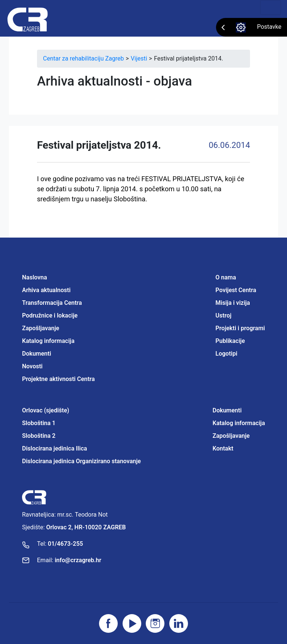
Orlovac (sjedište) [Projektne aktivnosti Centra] (46, 410)
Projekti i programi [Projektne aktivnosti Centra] (240, 328)
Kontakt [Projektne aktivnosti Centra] (223, 448)
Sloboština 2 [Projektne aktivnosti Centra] (39, 436)
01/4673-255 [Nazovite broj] (65, 544)
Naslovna (35, 277)
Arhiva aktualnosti (46, 290)
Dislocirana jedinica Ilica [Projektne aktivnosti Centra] (55, 448)
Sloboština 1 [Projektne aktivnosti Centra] (39, 423)
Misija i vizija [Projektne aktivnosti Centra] (233, 303)
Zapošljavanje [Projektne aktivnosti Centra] (231, 436)
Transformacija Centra (52, 303)
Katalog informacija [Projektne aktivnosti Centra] (239, 423)
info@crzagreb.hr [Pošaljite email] (78, 560)
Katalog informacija (48, 341)
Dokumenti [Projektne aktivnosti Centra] (227, 410)
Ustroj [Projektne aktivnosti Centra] (224, 315)
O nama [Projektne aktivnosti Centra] (226, 277)
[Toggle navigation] (271, 7)
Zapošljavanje (41, 328)
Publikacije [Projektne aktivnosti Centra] (230, 341)
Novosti (32, 366)
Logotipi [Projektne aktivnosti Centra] (227, 354)
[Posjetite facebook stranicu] (108, 623)
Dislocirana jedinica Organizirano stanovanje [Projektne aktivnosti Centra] (81, 461)
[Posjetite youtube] (132, 623)
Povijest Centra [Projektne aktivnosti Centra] (236, 290)
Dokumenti (37, 354)
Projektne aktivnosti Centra (58, 379)
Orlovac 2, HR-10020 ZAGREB (86, 527)
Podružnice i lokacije (50, 315)
